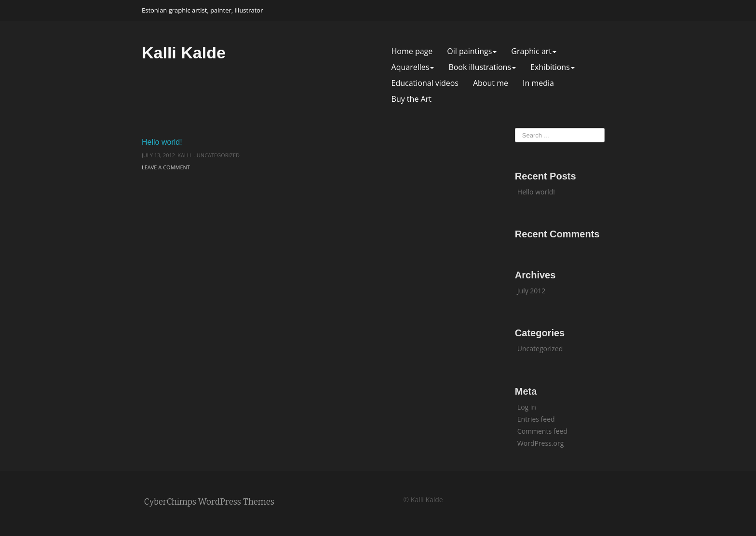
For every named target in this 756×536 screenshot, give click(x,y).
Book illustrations (482, 67)
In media (538, 83)
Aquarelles (413, 67)
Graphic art (534, 51)
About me (491, 83)
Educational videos (425, 83)
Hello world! (162, 142)
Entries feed (536, 419)
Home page (412, 51)
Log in (527, 407)
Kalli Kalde (184, 53)
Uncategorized (218, 155)
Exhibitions (553, 67)
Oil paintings (472, 51)
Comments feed (542, 431)
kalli (184, 155)
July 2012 (532, 291)
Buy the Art (412, 99)
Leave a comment (166, 167)
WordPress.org (540, 443)
